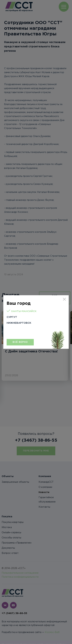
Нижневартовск (19, 323)
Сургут (12, 317)
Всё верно (20, 342)
